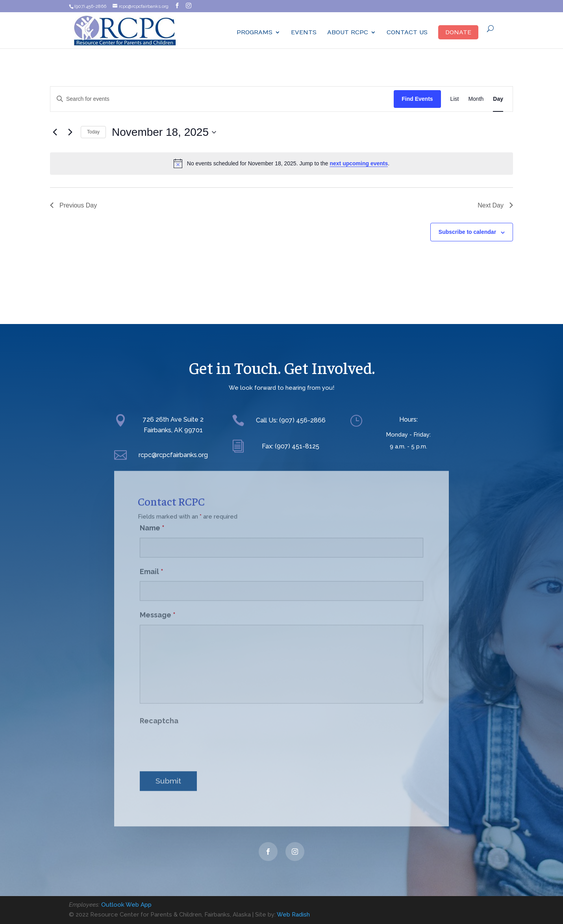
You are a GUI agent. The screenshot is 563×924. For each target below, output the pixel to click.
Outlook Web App (126, 905)
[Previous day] (55, 132)
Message (158, 608)
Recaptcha (159, 714)
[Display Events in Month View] (476, 99)
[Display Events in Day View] (498, 99)
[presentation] (200, 739)
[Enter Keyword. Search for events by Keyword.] (222, 99)
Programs (255, 32)
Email (152, 564)
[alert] (281, 163)
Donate (458, 32)
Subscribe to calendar (467, 232)
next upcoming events (359, 163)
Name (152, 521)
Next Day (495, 205)
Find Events (417, 99)
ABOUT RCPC (348, 32)
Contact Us (407, 32)
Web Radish (293, 915)
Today (93, 132)
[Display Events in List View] (455, 99)
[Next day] (70, 132)
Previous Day (73, 205)
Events (304, 32)
